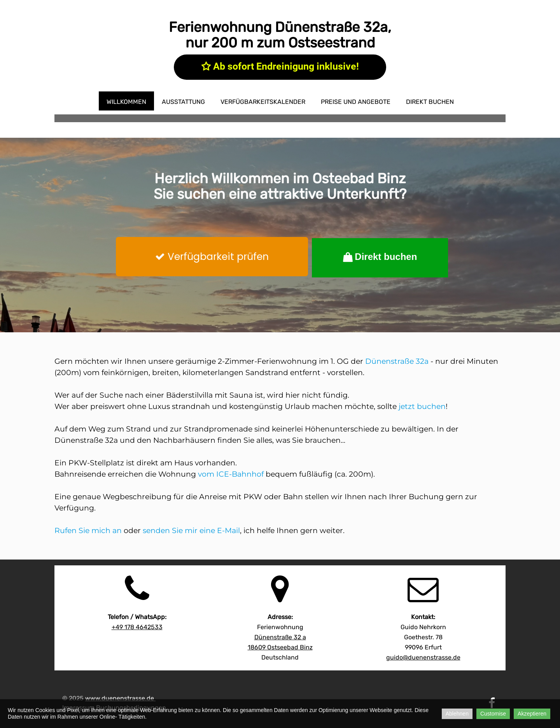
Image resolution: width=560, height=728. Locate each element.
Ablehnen (457, 714)
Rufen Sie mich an (88, 531)
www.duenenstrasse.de (120, 698)
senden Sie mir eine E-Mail (191, 531)
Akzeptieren (532, 714)
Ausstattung (183, 102)
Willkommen (126, 102)
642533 (137, 627)
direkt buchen (430, 102)
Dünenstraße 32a (397, 361)
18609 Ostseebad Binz (280, 647)
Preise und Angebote (356, 102)
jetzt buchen (422, 406)
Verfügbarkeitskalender (263, 102)
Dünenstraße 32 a (280, 637)
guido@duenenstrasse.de (423, 657)
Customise (493, 714)
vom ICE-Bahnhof (231, 474)
